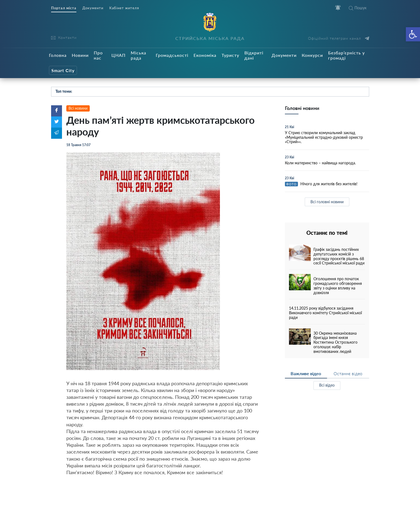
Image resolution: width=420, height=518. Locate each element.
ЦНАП (119, 55)
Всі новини (78, 108)
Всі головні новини (327, 202)
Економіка (205, 55)
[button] (413, 34)
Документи (93, 8)
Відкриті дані (254, 55)
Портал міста (64, 8)
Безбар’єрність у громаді (346, 55)
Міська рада (139, 55)
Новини (80, 55)
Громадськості (172, 55)
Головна (58, 55)
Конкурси (312, 55)
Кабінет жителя (124, 8)
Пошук (358, 8)
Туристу (230, 55)
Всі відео (327, 385)
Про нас (98, 55)
